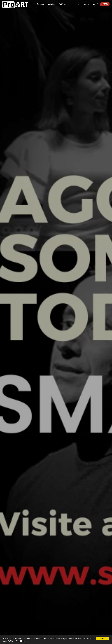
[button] (75, 4)
